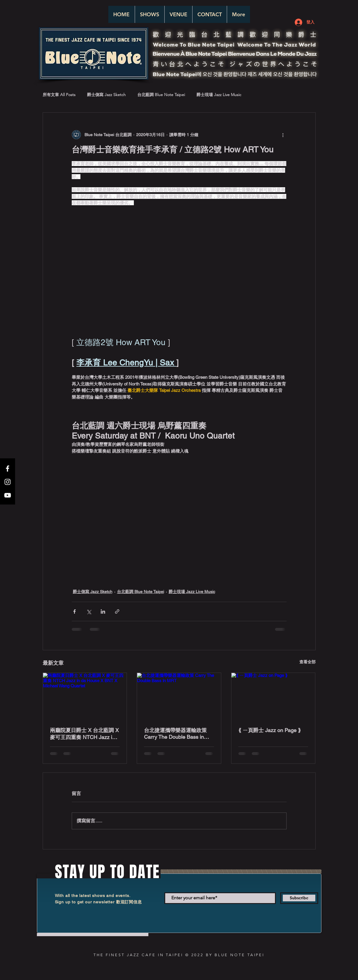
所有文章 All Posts (59, 95)
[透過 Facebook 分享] (74, 611)
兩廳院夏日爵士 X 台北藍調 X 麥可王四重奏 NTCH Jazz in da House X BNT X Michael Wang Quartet (84, 734)
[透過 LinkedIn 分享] (103, 611)
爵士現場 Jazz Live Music (219, 95)
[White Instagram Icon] (8, 482)
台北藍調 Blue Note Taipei (161, 95)
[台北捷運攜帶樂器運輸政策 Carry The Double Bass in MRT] (179, 696)
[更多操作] (283, 135)
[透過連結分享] (117, 611)
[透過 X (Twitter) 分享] (89, 611)
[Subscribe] (299, 898)
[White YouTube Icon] (8, 495)
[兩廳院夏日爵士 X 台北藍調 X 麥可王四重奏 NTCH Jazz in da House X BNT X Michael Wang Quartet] (85, 696)
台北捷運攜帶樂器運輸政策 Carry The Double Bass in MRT (175, 734)
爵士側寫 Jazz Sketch (106, 95)
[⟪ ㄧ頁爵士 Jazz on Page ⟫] (273, 696)
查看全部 (307, 662)
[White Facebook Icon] (8, 469)
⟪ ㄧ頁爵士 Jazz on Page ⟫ (270, 730)
